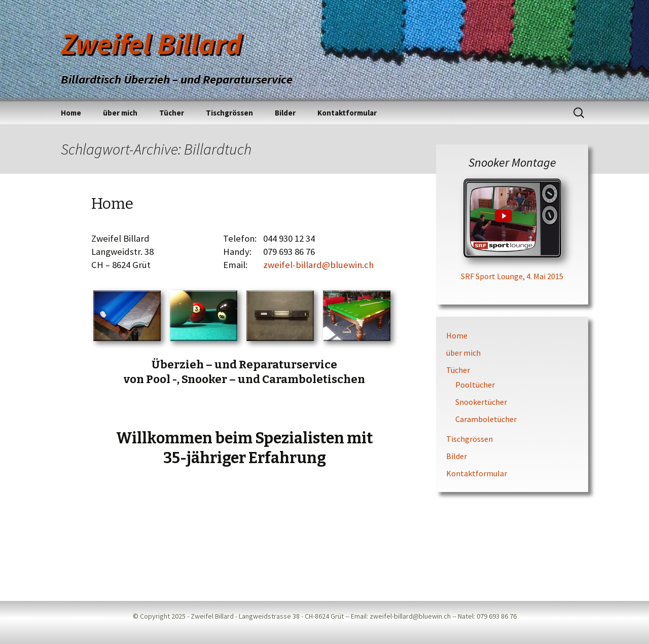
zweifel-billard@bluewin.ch (318, 265)
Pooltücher (475, 385)
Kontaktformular (347, 113)
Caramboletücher (486, 419)
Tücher (172, 113)
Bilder (285, 113)
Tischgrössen (229, 113)
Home (71, 113)
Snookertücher (481, 402)
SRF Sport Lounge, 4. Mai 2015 (512, 276)
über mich (120, 113)
